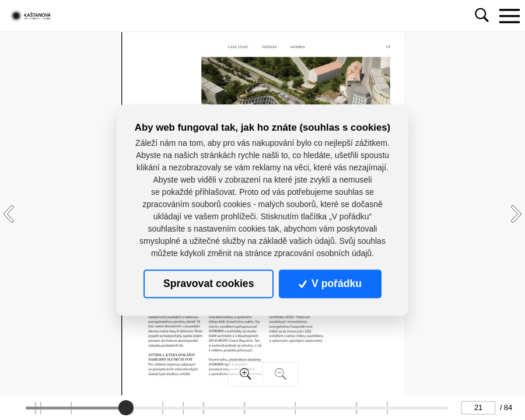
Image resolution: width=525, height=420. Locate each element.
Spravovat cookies (209, 283)
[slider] (126, 408)
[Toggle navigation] (509, 16)
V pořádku (330, 283)
